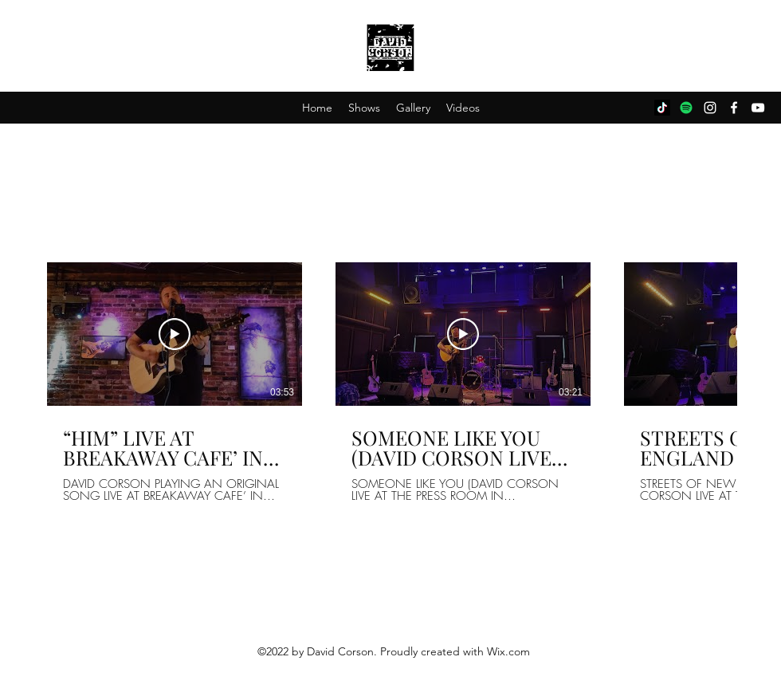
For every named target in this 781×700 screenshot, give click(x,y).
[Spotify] (686, 108)
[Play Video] (175, 334)
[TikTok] (662, 108)
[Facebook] (734, 108)
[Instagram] (710, 108)
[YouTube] (758, 108)
